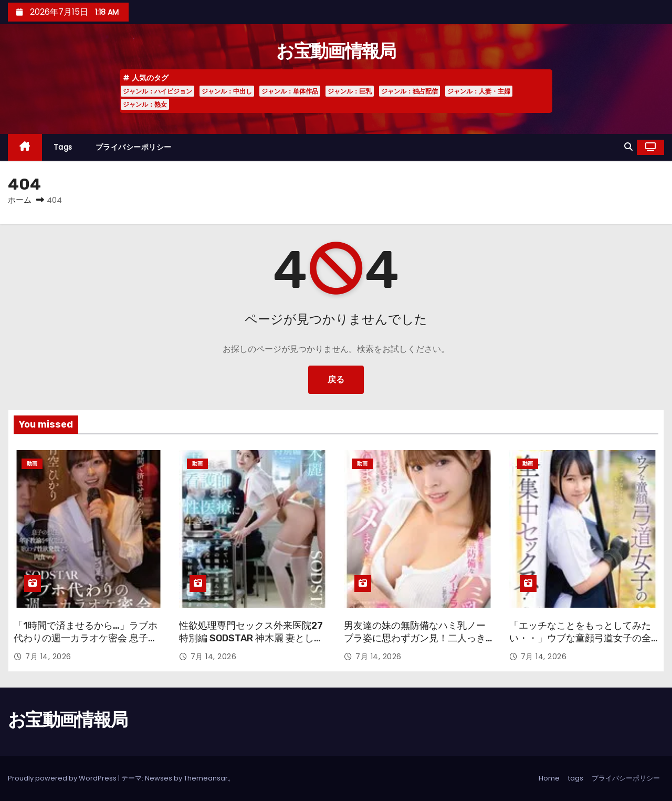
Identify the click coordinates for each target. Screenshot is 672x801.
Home (549, 778)
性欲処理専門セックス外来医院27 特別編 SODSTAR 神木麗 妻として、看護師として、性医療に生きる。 (251, 644)
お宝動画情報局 (336, 51)
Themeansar (206, 778)
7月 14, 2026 (48, 657)
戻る (336, 379)
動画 (32, 464)
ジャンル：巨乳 (350, 91)
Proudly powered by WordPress (63, 778)
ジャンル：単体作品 (290, 91)
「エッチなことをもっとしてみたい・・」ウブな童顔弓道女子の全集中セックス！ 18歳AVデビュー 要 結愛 (580, 644)
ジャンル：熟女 (145, 104)
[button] (628, 147)
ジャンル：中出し (227, 91)
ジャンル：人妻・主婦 (479, 91)
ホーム (20, 200)
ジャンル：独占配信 (409, 91)
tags (63, 147)
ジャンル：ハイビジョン (157, 91)
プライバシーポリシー (134, 147)
